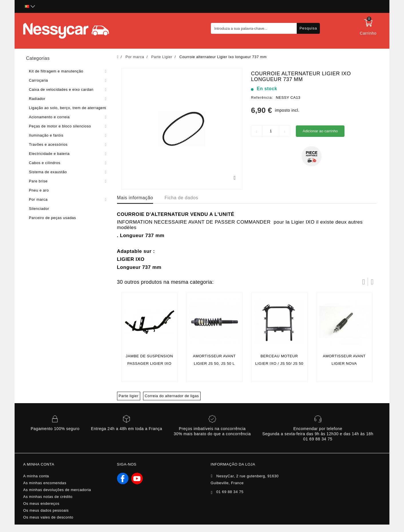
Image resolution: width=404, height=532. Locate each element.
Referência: (262, 97)
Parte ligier (129, 396)
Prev (364, 282)
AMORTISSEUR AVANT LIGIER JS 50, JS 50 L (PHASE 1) (214, 363)
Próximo (372, 282)
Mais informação (135, 198)
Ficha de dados (181, 198)
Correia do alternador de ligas (172, 396)
